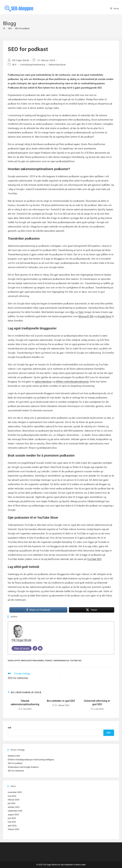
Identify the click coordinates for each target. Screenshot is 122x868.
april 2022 (12, 826)
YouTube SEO (94, 559)
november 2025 (15, 792)
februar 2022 (14, 829)
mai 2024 (12, 796)
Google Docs (104, 316)
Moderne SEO (14, 756)
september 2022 (15, 811)
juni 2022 (12, 818)
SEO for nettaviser (16, 771)
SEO (14, 65)
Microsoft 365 (86, 316)
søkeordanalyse (43, 382)
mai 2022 (12, 822)
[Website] (35, 648)
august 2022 (13, 815)
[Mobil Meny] (115, 8)
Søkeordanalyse (57, 65)
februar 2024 (14, 800)
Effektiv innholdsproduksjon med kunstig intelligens (31, 760)
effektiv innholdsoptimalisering (72, 382)
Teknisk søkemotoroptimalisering (25, 703)
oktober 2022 (14, 807)
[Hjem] (4, 28)
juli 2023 (12, 803)
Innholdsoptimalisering (32, 65)
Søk (10, 728)
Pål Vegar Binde (21, 60)
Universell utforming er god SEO (97, 703)
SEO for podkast (22, 28)
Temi (81, 312)
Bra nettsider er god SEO (61, 701)
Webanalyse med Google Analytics (23, 767)
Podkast (49, 661)
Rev (72, 312)
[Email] (40, 648)
